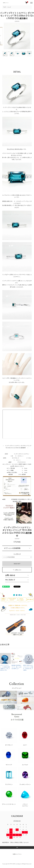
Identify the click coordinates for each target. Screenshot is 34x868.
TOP (5, 7)
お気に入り (17, 570)
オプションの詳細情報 (12, 548)
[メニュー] (31, 3)
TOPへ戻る (17, 848)
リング (9, 7)
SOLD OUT (17, 564)
